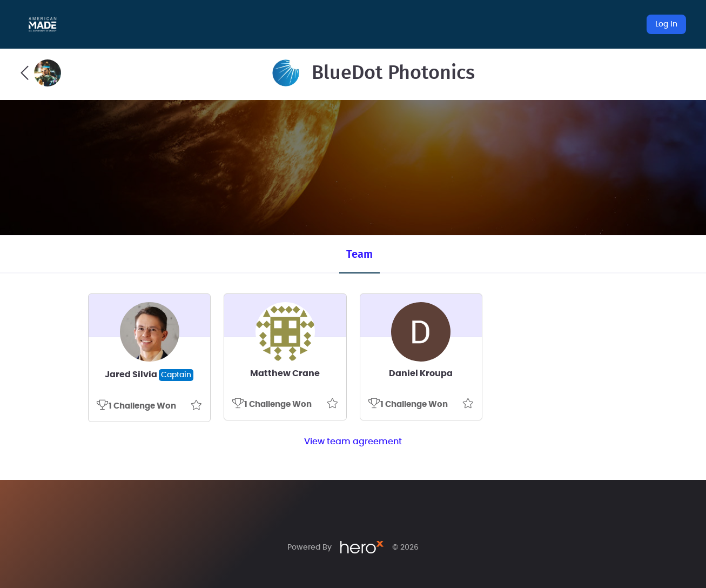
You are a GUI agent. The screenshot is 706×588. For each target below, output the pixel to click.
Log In (666, 24)
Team (359, 255)
